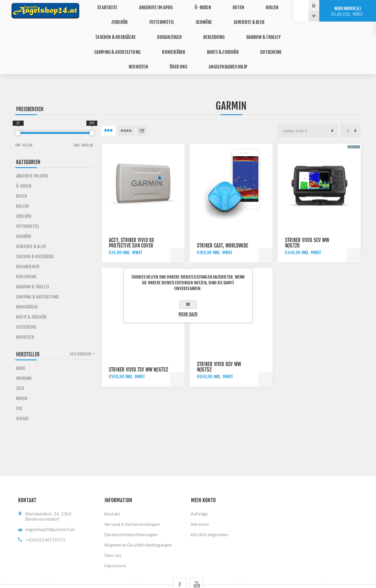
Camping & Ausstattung (253, 27)
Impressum (115, 545)
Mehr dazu (188, 314)
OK (188, 304)
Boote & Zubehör (155, 37)
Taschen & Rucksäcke (249, 16)
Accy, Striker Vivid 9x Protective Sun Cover (131, 222)
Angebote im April (147, 5)
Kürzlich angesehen (210, 513)
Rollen (245, 5)
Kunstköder (111, 37)
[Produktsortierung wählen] (308, 110)
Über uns (268, 37)
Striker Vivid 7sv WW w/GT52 (138, 349)
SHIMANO (24, 357)
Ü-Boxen (189, 5)
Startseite (103, 5)
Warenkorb (348, 11)
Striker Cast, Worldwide (223, 225)
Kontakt (112, 493)
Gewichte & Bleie (195, 16)
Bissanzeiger (112, 27)
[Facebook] (180, 563)
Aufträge (199, 493)
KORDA (22, 377)
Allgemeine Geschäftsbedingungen (138, 524)
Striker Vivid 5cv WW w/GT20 (307, 222)
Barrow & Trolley (196, 27)
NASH (21, 347)
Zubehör (275, 5)
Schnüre (155, 16)
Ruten (218, 5)
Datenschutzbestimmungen (131, 513)
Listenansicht (142, 110)
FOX (19, 388)
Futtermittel (119, 16)
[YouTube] (196, 563)
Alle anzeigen (80, 333)
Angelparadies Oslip (188, 48)
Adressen (200, 503)
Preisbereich (30, 88)
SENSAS (22, 398)
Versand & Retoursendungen (132, 503)
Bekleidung (151, 27)
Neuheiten (234, 37)
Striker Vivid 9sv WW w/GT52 (219, 346)
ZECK (20, 367)
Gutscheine (198, 37)
